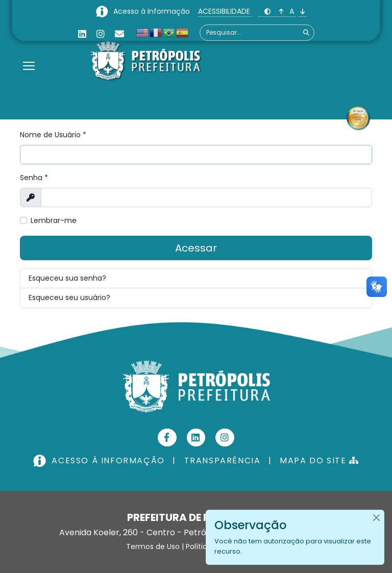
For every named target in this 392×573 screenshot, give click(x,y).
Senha (34, 178)
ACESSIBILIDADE (225, 11)
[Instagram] (101, 34)
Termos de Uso (153, 546)
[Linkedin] (82, 34)
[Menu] (29, 53)
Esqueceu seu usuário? (69, 297)
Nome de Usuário (53, 135)
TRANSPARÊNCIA (223, 460)
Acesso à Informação (153, 11)
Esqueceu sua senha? (67, 278)
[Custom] (119, 34)
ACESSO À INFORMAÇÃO (100, 460)
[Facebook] (167, 438)
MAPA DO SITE (319, 460)
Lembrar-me (54, 220)
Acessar (196, 248)
